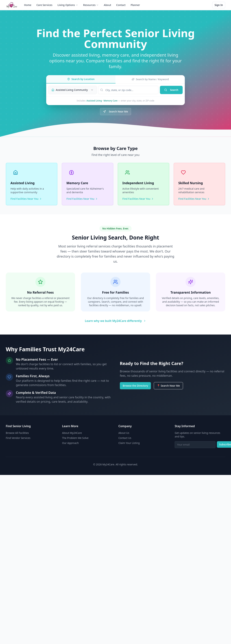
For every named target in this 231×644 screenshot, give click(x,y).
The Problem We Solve (75, 438)
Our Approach (70, 443)
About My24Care (72, 433)
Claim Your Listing (129, 443)
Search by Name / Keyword (150, 79)
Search (171, 90)
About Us (124, 433)
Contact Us (125, 438)
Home (28, 5)
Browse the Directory (135, 386)
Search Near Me (115, 111)
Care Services (44, 5)
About (107, 5)
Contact (121, 5)
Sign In (219, 5)
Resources (91, 5)
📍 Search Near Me (168, 386)
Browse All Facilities (17, 433)
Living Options (68, 5)
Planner (135, 5)
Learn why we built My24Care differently (115, 321)
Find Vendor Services (18, 438)
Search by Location (81, 79)
